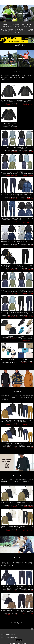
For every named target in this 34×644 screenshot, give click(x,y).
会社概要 (3, 635)
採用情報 (8, 635)
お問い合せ (14, 635)
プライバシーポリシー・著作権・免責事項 (10, 637)
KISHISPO (17, 2)
